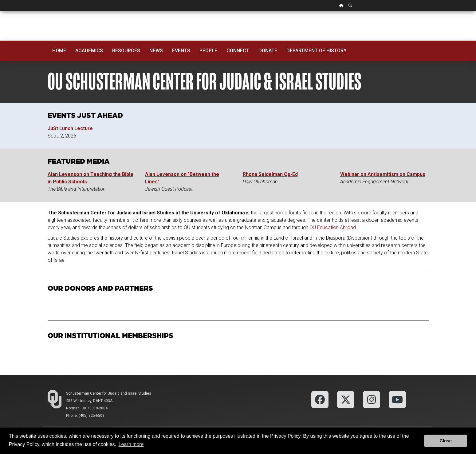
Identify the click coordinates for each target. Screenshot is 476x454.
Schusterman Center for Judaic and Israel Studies (109, 393)
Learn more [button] (131, 444)
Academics (89, 51)
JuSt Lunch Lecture (70, 128)
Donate (268, 51)
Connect (238, 51)
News (156, 51)
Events (181, 51)
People (208, 51)
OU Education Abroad (333, 227)
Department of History (317, 51)
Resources (126, 51)
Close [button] (446, 441)
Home (59, 51)
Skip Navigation (0, 11)
